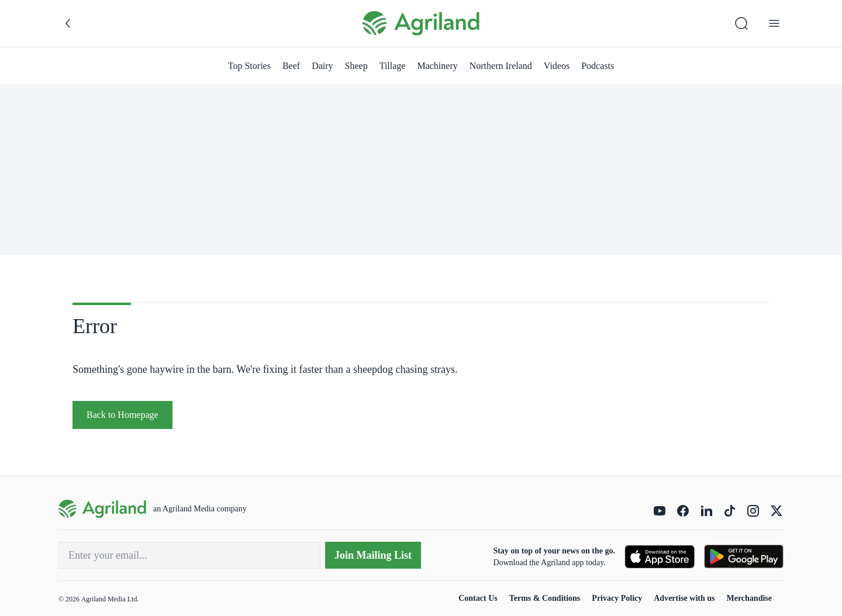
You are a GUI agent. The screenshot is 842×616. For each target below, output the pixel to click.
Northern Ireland (501, 66)
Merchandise (749, 598)
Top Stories (249, 66)
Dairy (322, 66)
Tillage (393, 66)
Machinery (437, 66)
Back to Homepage (122, 415)
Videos (557, 66)
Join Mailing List (373, 555)
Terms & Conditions (545, 598)
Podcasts (598, 66)
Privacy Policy (617, 598)
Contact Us (478, 598)
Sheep (356, 66)
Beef (291, 66)
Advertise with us (684, 598)
